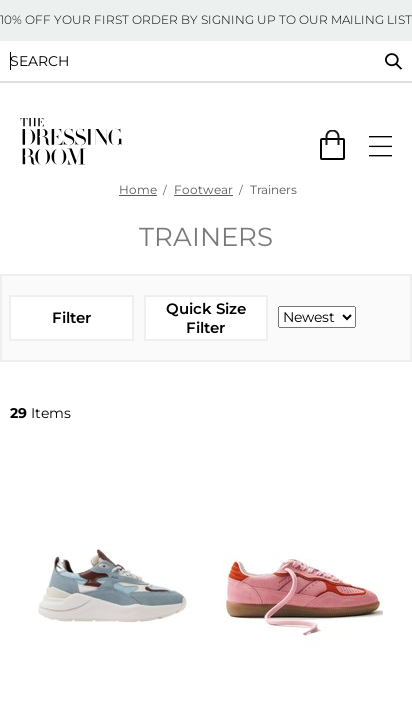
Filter (71, 317)
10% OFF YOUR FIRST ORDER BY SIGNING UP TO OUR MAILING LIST (206, 19)
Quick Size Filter (206, 318)
